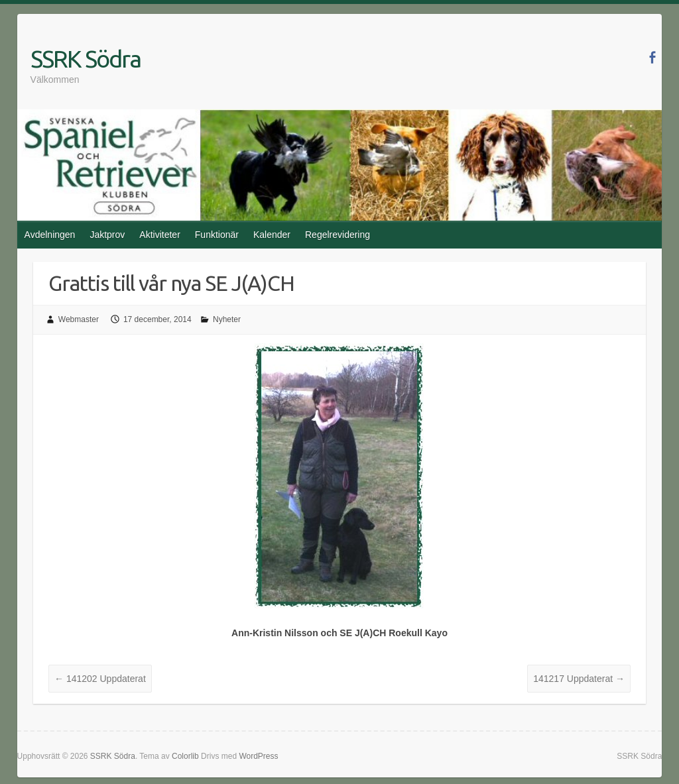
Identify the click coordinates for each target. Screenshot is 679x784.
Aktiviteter (159, 235)
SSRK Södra (86, 59)
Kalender (272, 235)
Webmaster (79, 319)
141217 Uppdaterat (579, 679)
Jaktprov (107, 235)
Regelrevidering (338, 235)
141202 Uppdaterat (100, 679)
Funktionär (217, 235)
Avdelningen (50, 235)
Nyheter (227, 319)
